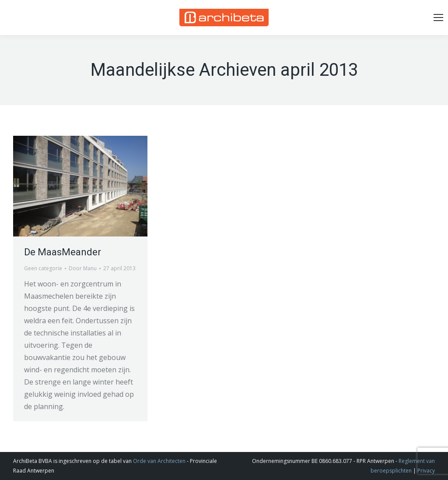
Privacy (426, 471)
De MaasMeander (63, 252)
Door (83, 268)
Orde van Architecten (159, 461)
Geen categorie (43, 268)
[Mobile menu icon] (438, 18)
